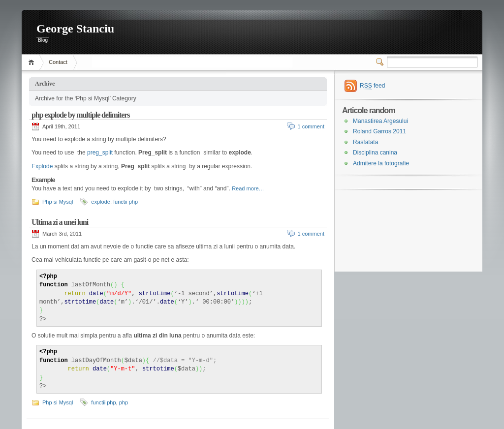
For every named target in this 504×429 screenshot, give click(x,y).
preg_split (99, 153)
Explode (42, 166)
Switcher (381, 62)
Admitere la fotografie (381, 163)
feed (372, 86)
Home (33, 62)
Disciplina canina (375, 153)
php (124, 402)
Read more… (248, 188)
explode (101, 202)
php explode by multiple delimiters (80, 115)
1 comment (311, 126)
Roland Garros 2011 (379, 131)
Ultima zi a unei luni (60, 222)
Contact (58, 62)
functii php (126, 202)
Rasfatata (365, 142)
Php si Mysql (58, 202)
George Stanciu (75, 29)
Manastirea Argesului (380, 121)
